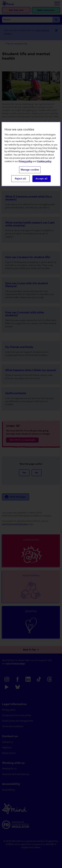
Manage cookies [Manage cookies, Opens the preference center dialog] (30, 170)
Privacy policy (25, 161)
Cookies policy (44, 161)
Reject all (20, 179)
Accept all (41, 179)
